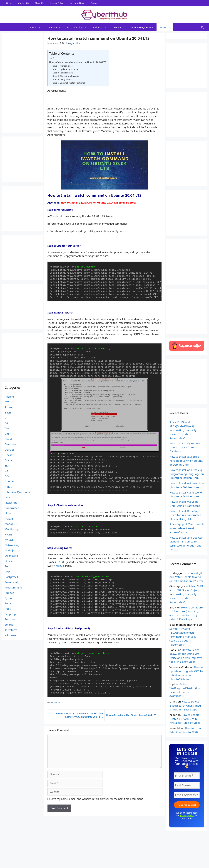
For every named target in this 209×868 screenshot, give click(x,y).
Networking (12, 545)
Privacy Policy (57, 3)
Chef (8, 434)
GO (7, 476)
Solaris (9, 625)
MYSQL (9, 540)
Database (55, 27)
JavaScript (11, 503)
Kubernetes (12, 508)
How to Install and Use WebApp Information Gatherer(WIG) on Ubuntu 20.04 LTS (79, 715)
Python (9, 598)
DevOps (120, 27)
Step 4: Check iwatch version (66, 76)
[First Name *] (187, 776)
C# (6, 423)
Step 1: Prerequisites (63, 66)
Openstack (11, 556)
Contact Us (23, 3)
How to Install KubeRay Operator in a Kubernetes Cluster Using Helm (185, 515)
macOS (9, 519)
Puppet (9, 593)
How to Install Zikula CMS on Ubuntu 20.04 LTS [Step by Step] (98, 203)
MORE (167, 27)
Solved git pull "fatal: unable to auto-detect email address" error (187, 528)
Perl (7, 566)
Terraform (11, 630)
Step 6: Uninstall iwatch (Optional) (69, 83)
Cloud (37, 27)
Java (7, 497)
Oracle (9, 561)
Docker (9, 455)
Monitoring (12, 529)
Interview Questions (142, 27)
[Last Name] (187, 785)
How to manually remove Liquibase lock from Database (185, 447)
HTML (8, 487)
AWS (7, 402)
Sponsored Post (77, 3)
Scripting (101, 27)
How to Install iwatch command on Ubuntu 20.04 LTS (78, 62)
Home (9, 3)
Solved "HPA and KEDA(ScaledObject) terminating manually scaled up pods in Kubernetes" (183, 430)
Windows (10, 635)
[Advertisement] (104, 861)
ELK (7, 466)
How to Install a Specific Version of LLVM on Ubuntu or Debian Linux (186, 461)
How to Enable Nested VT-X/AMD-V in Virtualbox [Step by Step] (185, 719)
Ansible (9, 397)
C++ (7, 428)
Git (6, 471)
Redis (8, 603)
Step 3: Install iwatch (63, 73)
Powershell (11, 582)
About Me (39, 3)
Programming (78, 27)
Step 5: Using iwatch (62, 79)
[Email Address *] (187, 795)
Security (10, 619)
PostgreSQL (12, 577)
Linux (61, 702)
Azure (8, 407)
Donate (94, 3)
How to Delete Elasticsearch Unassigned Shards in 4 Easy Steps (185, 705)
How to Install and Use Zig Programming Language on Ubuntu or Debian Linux (187, 474)
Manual (60, 566)
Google (9, 481)
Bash (8, 412)
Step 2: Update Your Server (66, 69)
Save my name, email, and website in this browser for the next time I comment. (97, 799)
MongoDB (11, 524)
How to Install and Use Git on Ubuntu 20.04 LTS (131, 715)
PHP (7, 572)
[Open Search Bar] (202, 27)
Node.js (9, 550)
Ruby (8, 609)
